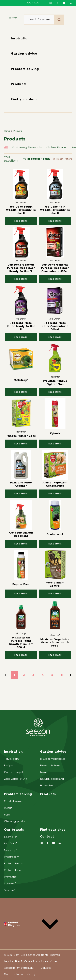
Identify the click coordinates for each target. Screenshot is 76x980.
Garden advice (24, 54)
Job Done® (11, 844)
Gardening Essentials (27, 148)
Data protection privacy (20, 974)
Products (19, 84)
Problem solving (25, 69)
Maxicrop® (11, 850)
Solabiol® (10, 884)
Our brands (14, 830)
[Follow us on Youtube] (64, 3)
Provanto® (10, 877)
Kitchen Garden (57, 148)
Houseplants (48, 786)
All (6, 148)
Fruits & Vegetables (53, 759)
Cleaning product (15, 821)
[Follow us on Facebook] (57, 3)
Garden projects (14, 772)
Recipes (9, 766)
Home (7, 131)
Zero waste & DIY (16, 779)
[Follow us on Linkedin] (71, 3)
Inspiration (20, 39)
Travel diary (12, 759)
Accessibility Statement (19, 968)
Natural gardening (52, 779)
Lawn (44, 772)
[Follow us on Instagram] (51, 3)
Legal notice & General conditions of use (30, 962)
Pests (7, 815)
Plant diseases (13, 801)
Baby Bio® (11, 837)
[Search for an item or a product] (39, 20)
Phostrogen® (12, 857)
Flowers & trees (50, 766)
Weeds (8, 808)
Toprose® (9, 890)
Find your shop (24, 100)
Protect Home (13, 870)
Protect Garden (14, 864)
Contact (34, 3)
